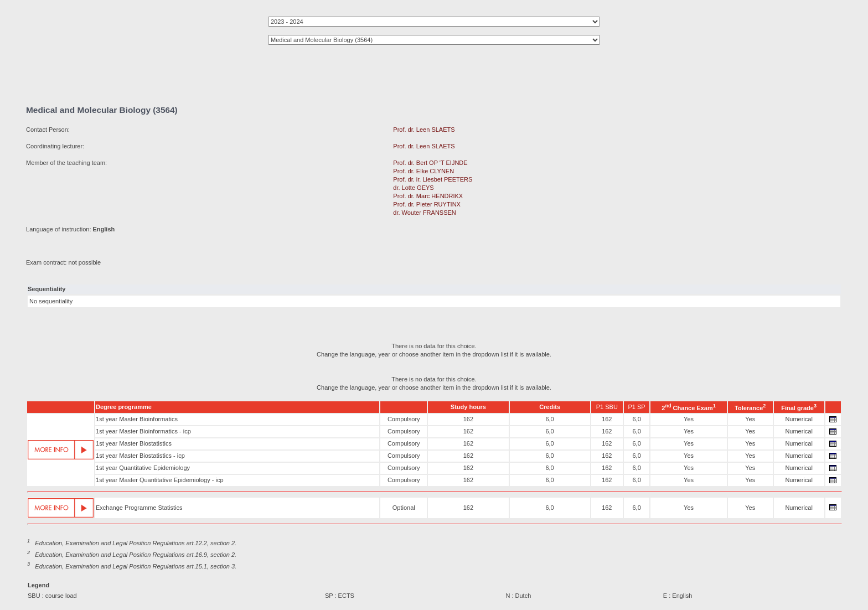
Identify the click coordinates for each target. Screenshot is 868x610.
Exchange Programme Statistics (139, 508)
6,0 (549, 419)
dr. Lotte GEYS (413, 188)
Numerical (799, 419)
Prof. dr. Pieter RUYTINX (427, 204)
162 (468, 419)
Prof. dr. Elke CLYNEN (423, 171)
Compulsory (404, 419)
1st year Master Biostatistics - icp (140, 456)
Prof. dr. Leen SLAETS (424, 130)
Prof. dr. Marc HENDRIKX (428, 196)
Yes (689, 419)
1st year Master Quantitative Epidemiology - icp (160, 480)
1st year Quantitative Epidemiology (143, 468)
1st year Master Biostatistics (134, 443)
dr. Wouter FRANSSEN (425, 213)
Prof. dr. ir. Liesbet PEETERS (433, 179)
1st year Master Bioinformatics (137, 419)
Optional (404, 508)
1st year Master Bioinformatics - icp (143, 431)
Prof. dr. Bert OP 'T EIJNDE (430, 163)
